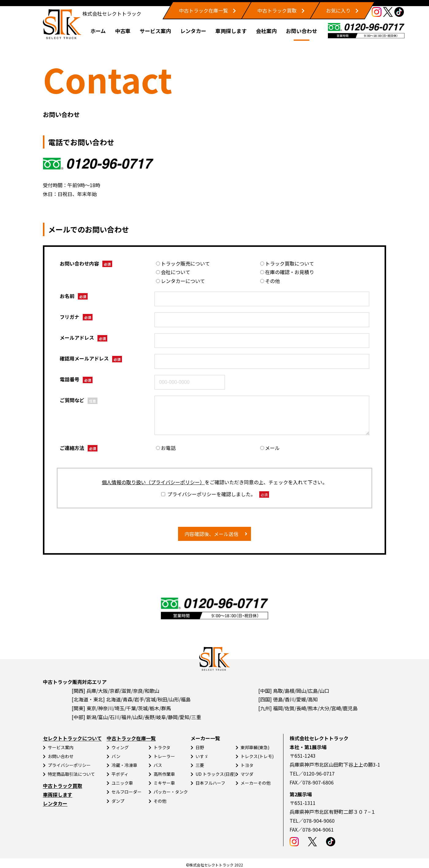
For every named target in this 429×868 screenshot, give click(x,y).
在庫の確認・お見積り (287, 272)
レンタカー (193, 31)
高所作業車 (164, 774)
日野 (200, 747)
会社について (173, 272)
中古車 (123, 31)
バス (158, 765)
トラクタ (162, 747)
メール (270, 448)
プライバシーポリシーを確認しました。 (215, 494)
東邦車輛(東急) (255, 747)
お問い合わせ (302, 31)
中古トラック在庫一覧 (203, 10)
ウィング (120, 747)
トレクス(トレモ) (257, 756)
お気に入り (338, 10)
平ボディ (120, 774)
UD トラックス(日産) (216, 774)
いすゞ (202, 756)
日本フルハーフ (210, 783)
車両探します (231, 31)
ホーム (98, 31)
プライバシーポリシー (69, 765)
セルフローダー (127, 792)
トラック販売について (183, 263)
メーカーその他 (256, 783)
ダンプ (118, 801)
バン (116, 756)
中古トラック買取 (277, 10)
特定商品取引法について (71, 774)
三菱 (200, 765)
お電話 (166, 448)
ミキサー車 (164, 783)
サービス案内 (155, 31)
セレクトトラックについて (72, 738)
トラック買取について (287, 263)
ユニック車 (122, 783)
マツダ (247, 774)
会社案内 (266, 31)
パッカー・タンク (171, 792)
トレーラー (164, 756)
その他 (270, 281)
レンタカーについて (180, 281)
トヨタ (247, 765)
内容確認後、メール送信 (211, 534)
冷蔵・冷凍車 (124, 765)
